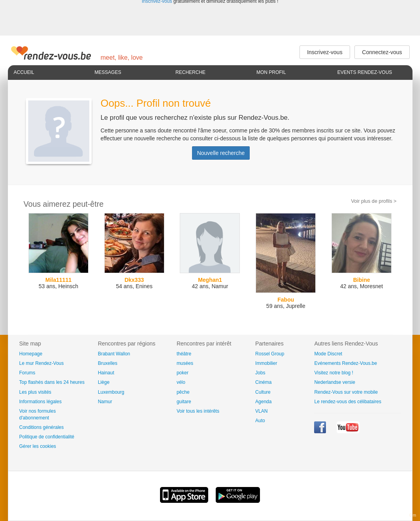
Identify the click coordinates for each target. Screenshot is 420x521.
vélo (181, 382)
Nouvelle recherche (221, 153)
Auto (260, 421)
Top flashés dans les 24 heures (52, 382)
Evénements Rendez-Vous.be (346, 363)
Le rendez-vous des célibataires (347, 402)
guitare (184, 402)
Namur (105, 402)
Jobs (260, 373)
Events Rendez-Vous (365, 72)
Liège (104, 382)
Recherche (190, 72)
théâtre (184, 354)
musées (185, 363)
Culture (263, 392)
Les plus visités (35, 392)
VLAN (261, 411)
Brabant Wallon (114, 354)
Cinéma (263, 382)
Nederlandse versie (334, 382)
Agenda (263, 402)
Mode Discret (328, 354)
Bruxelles (108, 363)
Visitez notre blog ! (334, 373)
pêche (183, 392)
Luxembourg (111, 392)
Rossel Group (270, 354)
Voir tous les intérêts (198, 411)
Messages (108, 72)
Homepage (31, 354)
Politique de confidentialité (47, 437)
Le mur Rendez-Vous (42, 363)
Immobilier (266, 363)
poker (183, 373)
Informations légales (40, 402)
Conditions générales (42, 427)
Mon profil (271, 72)
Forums (27, 373)
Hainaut (106, 373)
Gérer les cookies (38, 446)
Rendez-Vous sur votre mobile (346, 392)
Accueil (24, 72)
